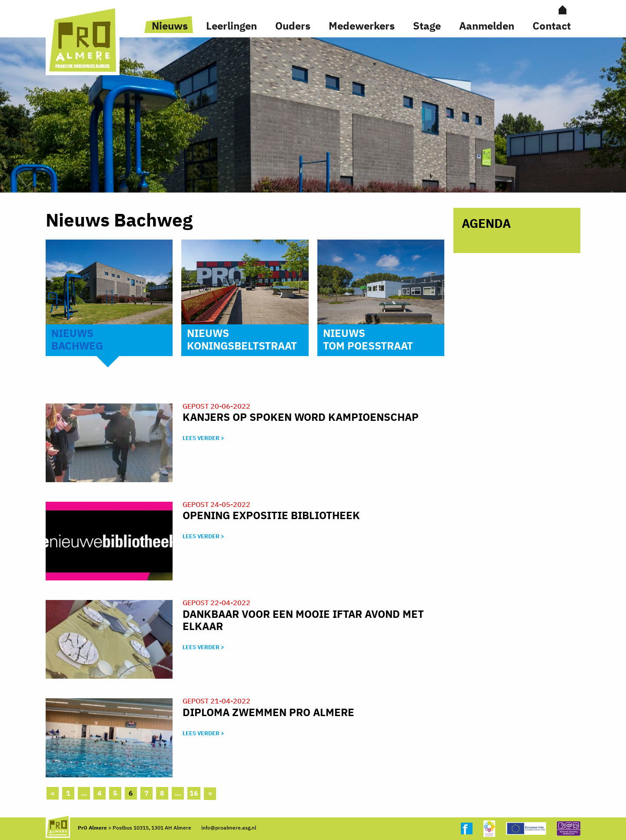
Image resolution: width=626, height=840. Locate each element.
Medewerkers (362, 26)
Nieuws (170, 26)
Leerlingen (231, 26)
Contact (552, 26)
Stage (427, 26)
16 (194, 793)
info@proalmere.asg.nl (229, 828)
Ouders (293, 26)
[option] (313, 115)
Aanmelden (487, 26)
